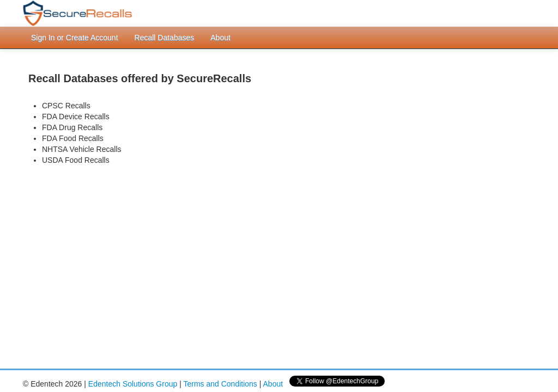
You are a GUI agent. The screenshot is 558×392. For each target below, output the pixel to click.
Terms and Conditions (220, 384)
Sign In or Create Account (75, 38)
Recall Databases (165, 38)
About (220, 38)
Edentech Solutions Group (133, 384)
